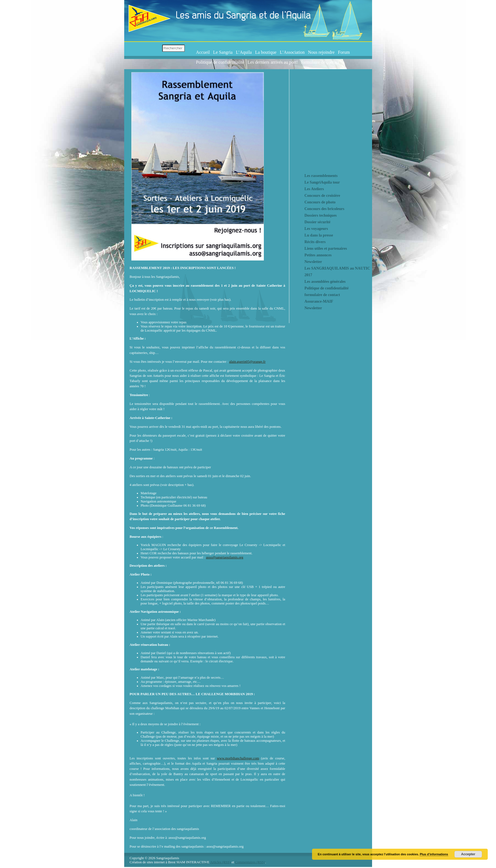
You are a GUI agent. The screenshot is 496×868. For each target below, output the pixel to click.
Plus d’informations (434, 854)
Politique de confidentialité (220, 62)
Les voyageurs (316, 229)
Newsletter (313, 262)
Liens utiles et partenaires (326, 248)
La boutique (266, 52)
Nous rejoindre (321, 52)
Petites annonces (318, 255)
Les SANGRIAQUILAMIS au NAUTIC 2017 (337, 272)
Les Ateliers (314, 189)
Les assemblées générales (325, 282)
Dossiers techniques (321, 215)
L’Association (292, 52)
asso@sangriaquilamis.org (225, 557)
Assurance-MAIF (319, 301)
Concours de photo (320, 202)
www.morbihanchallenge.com (238, 758)
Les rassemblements (321, 176)
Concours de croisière (322, 196)
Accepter (468, 854)
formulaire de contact (320, 62)
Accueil (203, 52)
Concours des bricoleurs (325, 209)
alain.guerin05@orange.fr (247, 362)
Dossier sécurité (318, 222)
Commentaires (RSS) (250, 862)
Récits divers (315, 242)
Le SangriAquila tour (322, 182)
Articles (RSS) (220, 862)
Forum (344, 52)
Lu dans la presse (319, 235)
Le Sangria (223, 52)
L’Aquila (244, 52)
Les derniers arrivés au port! (273, 62)
